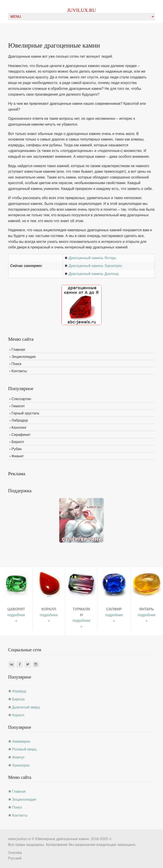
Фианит (18, 456)
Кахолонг (19, 428)
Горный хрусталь (25, 413)
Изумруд (19, 691)
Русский (15, 858)
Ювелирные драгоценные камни (62, 839)
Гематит (18, 406)
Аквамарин (21, 741)
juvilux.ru (82, 10)
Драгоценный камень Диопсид (94, 274)
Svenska (15, 853)
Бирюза (18, 699)
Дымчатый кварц (26, 707)
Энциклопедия (24, 357)
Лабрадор (20, 420)
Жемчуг (18, 757)
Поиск (16, 364)
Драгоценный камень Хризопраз (95, 266)
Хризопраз (21, 765)
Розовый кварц (24, 749)
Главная (18, 350)
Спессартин (21, 399)
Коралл (18, 715)
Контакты (19, 371)
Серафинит (21, 435)
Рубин (17, 449)
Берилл (18, 442)
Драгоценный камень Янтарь (93, 258)
